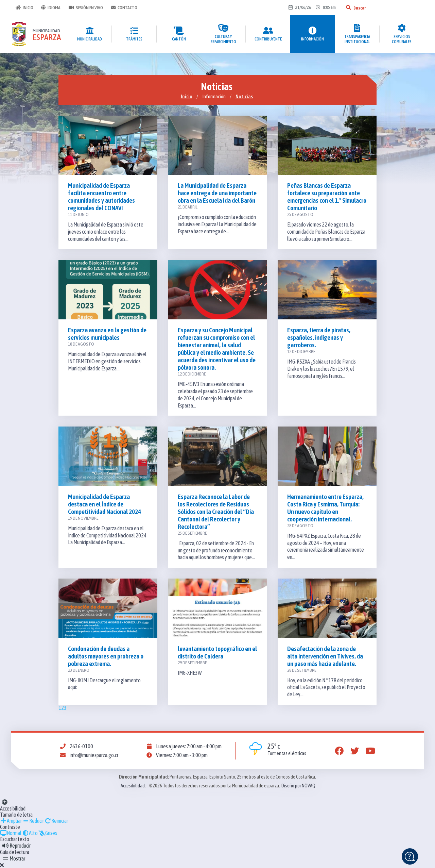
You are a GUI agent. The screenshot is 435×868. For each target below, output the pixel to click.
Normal (11, 833)
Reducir (33, 821)
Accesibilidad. (133, 786)
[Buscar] (348, 7)
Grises (48, 833)
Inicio (24, 7)
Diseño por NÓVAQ (298, 786)
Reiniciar (56, 821)
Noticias (244, 96)
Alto (30, 833)
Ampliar (11, 821)
